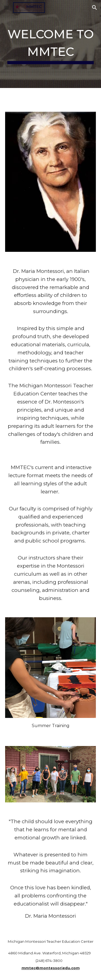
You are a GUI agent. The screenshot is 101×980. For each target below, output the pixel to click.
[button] (6, 7)
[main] (51, 44)
